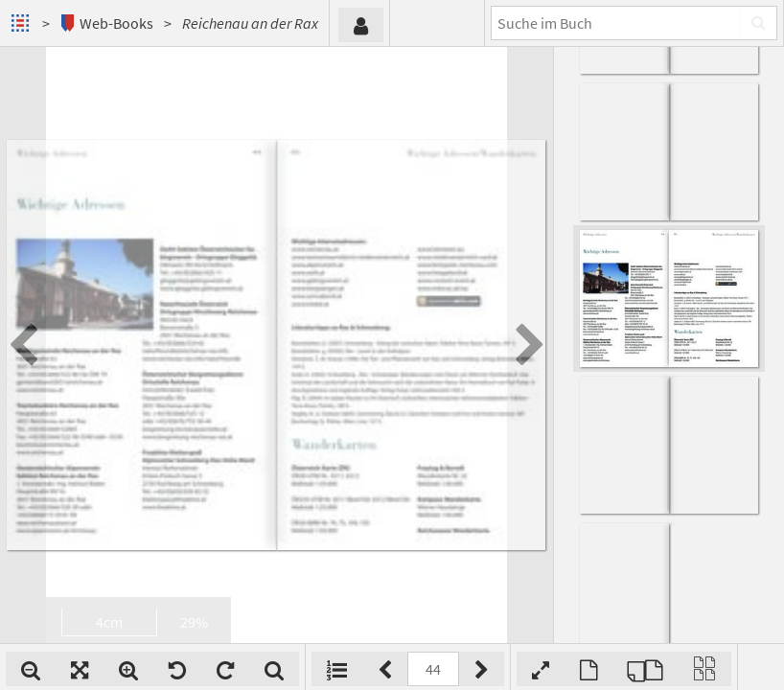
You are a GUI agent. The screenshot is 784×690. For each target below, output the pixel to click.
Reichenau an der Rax (250, 23)
